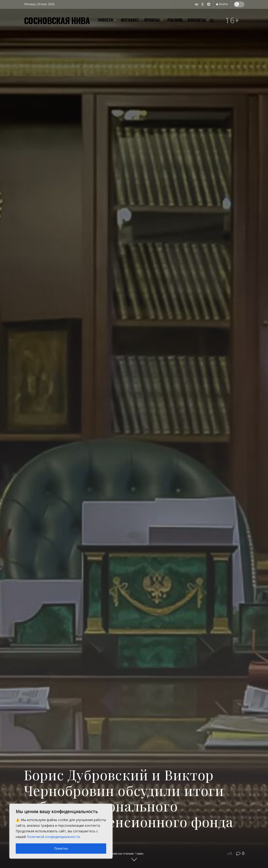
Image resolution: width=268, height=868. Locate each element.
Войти (222, 4)
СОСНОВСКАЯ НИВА (57, 20)
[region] (61, 831)
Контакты (197, 20)
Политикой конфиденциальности (53, 837)
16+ (232, 20)
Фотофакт (130, 20)
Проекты (152, 20)
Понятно (61, 848)
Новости (105, 20)
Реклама (175, 20)
